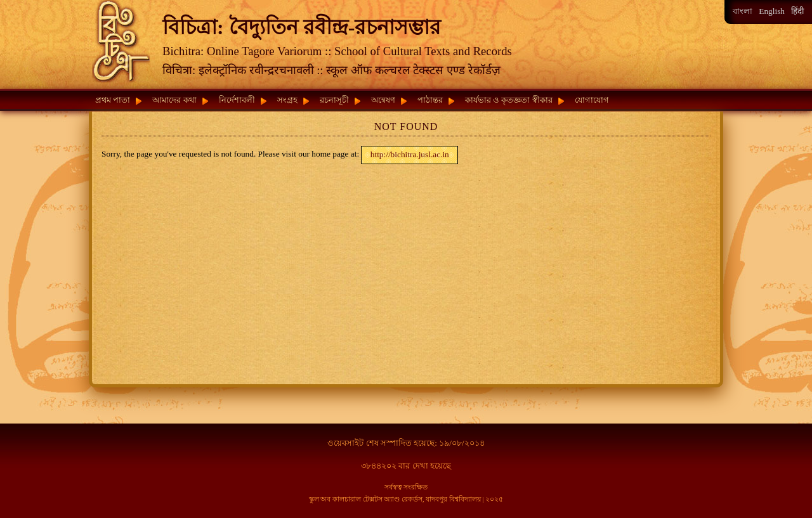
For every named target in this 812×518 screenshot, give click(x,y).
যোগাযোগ (592, 100)
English (772, 11)
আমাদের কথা (174, 100)
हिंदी (797, 11)
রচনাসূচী (334, 100)
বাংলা (743, 11)
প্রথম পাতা (113, 100)
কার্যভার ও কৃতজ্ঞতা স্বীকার (509, 100)
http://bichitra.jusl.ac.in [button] (410, 154)
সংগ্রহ (287, 100)
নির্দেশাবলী (237, 100)
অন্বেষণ (383, 100)
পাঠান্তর (430, 100)
